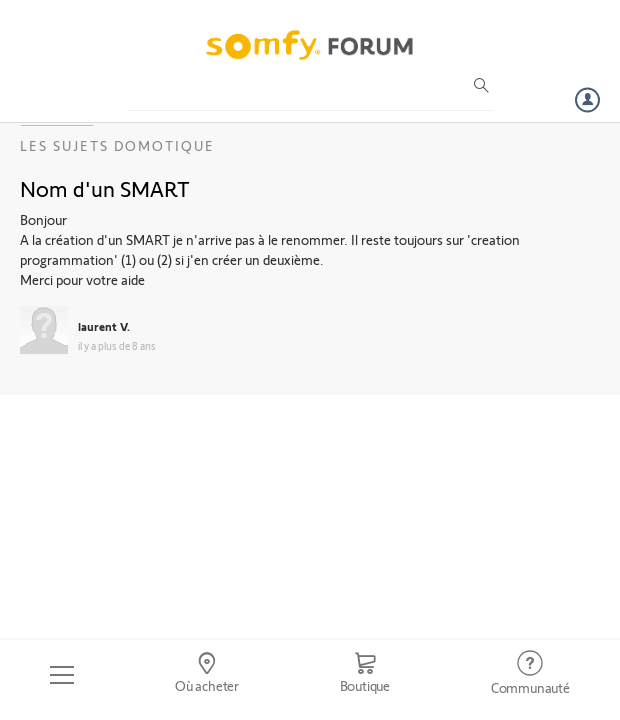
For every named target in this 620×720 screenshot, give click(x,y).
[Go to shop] (364, 675)
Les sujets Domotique (117, 145)
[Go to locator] (207, 675)
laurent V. (104, 326)
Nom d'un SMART (105, 188)
